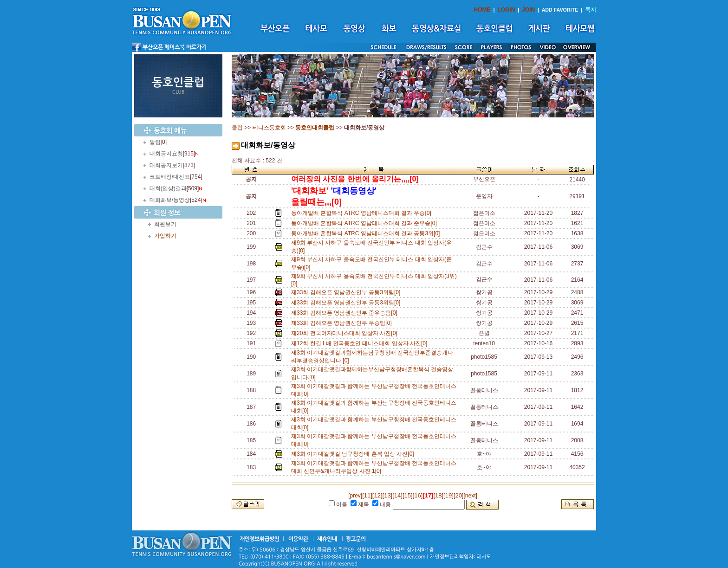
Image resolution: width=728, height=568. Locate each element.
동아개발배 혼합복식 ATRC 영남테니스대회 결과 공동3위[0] (367, 233)
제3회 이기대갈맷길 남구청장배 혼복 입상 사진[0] (354, 454)
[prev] (355, 496)
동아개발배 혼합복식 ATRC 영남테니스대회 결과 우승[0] (363, 213)
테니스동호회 (269, 128)
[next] (470, 496)
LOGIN (506, 10)
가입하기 (165, 236)
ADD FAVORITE (560, 10)
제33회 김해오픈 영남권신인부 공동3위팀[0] (347, 292)
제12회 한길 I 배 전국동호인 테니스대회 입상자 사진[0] (361, 343)
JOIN (528, 10)
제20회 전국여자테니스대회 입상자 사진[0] (346, 333)
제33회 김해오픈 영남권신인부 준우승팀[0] (346, 313)
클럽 (237, 128)
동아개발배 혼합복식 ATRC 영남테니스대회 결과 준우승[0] (365, 223)
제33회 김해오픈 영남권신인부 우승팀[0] (343, 323)
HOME (482, 10)
